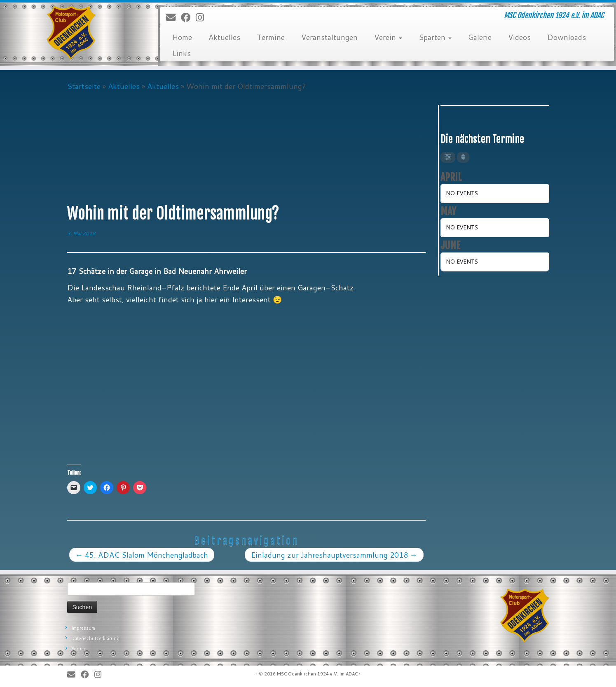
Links (182, 53)
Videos (519, 37)
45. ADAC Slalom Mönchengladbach (142, 555)
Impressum (83, 628)
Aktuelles (224, 37)
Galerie (480, 37)
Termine (271, 37)
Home (182, 37)
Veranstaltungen (329, 37)
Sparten (435, 37)
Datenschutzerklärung (95, 638)
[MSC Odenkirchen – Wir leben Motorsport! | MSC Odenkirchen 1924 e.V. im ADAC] (71, 33)
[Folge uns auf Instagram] (203, 18)
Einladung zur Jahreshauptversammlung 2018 (334, 555)
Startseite (84, 86)
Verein (388, 37)
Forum (78, 649)
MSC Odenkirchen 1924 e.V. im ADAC (317, 674)
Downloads (567, 37)
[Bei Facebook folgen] (188, 18)
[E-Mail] (173, 18)
